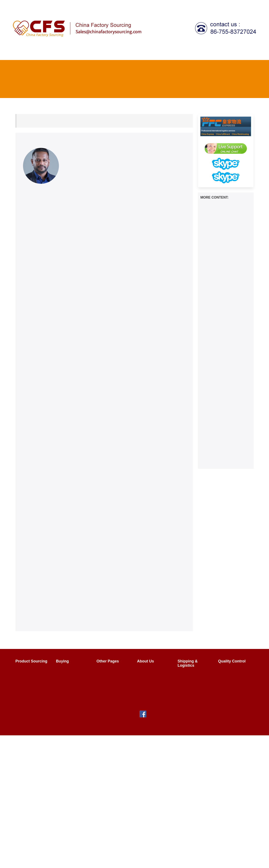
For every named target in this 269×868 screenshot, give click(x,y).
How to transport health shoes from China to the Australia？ (225, 246)
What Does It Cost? (195, 682)
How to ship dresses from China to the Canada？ (222, 372)
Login (175, 5)
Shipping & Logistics (160, 53)
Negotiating (67, 678)
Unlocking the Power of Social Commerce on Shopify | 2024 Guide (225, 442)
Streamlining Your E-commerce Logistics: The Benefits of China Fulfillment (224, 458)
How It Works (40, 53)
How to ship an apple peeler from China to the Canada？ (224, 360)
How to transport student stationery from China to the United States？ (224, 283)
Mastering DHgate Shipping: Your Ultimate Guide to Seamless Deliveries (224, 414)
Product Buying (70, 670)
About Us (247, 5)
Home (20, 53)
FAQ (208, 5)
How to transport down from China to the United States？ (224, 269)
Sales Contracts (70, 686)
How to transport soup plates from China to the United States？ (224, 323)
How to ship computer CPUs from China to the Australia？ (225, 234)
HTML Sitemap (110, 708)
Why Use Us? (150, 682)
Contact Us (225, 5)
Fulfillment (239, 53)
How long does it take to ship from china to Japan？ (225, 337)
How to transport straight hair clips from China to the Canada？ (225, 398)
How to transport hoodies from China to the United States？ (226, 206)
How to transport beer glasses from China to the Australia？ (225, 257)
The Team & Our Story (152, 672)
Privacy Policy (150, 690)
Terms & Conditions (154, 697)
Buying (98, 53)
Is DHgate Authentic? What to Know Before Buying (225, 428)
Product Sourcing (71, 53)
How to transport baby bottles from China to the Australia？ (225, 349)
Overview (25, 670)
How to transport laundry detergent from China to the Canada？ (223, 220)
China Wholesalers (113, 693)
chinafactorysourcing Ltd (89, 728)
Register (192, 5)
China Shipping (192, 675)
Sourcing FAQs (29, 678)
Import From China (113, 670)
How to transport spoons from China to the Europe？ (225, 384)
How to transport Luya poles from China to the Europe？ (224, 309)
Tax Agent (193, 53)
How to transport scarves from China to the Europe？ (225, 297)
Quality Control (124, 53)
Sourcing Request (31, 686)
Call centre (214, 53)
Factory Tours (109, 686)
